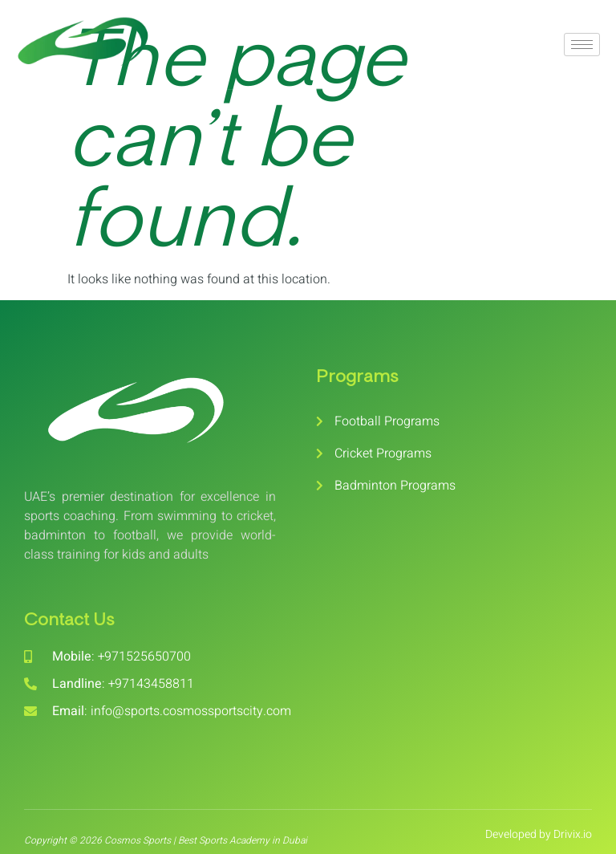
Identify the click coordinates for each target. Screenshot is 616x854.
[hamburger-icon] (582, 45)
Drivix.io (573, 834)
